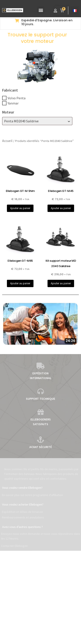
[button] (41, 10)
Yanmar (13, 103)
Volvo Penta (17, 98)
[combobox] (37, 121)
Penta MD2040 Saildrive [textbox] (21, 121)
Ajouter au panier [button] (20, 208)
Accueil (7, 141)
